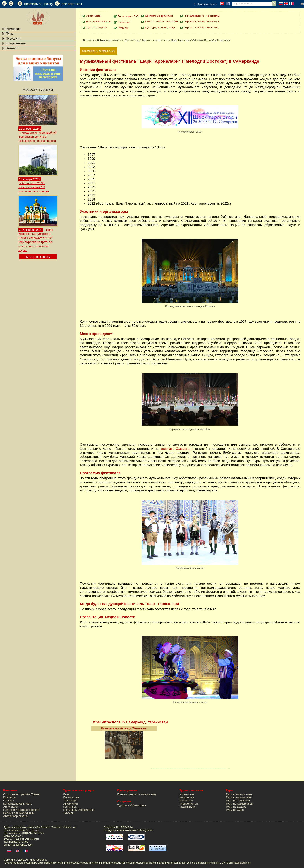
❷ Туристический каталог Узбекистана (118, 40)
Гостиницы (70, 807)
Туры (8, 34)
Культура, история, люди (160, 27)
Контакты (9, 797)
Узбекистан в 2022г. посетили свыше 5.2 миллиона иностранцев (34, 187)
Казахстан (186, 801)
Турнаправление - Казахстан (202, 22)
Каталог (10, 48)
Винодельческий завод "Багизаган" (124, 728)
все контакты (72, 4)
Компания (11, 29)
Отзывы (9, 801)
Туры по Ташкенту (238, 801)
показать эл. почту (39, 4)
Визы (67, 794)
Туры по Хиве (235, 810)
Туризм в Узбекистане (132, 805)
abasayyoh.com (243, 863)
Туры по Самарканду (240, 804)
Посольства (71, 797)
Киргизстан (187, 797)
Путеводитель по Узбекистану (137, 794)
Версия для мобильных (19, 813)
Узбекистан (187, 794)
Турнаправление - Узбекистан (202, 16)
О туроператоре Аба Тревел (22, 794)
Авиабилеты (94, 16)
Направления (14, 43)
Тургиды (123, 28)
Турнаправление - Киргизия (201, 27)
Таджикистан (188, 807)
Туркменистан (189, 804)
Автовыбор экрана (15, 816)
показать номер (19, 842)
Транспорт (124, 22)
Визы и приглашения (99, 22)
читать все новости (38, 257)
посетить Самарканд (177, 449)
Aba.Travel (32, 830)
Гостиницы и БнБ (128, 16)
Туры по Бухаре (236, 807)
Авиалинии (70, 804)
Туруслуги (11, 38)
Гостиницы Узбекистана (79, 810)
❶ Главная (89, 40)
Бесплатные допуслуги (159, 16)
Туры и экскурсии (97, 27)
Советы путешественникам (162, 22)
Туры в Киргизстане (239, 797)
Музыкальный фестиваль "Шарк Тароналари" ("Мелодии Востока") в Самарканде (186, 40)
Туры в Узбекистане (239, 794)
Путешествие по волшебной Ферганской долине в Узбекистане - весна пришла (37, 137)
